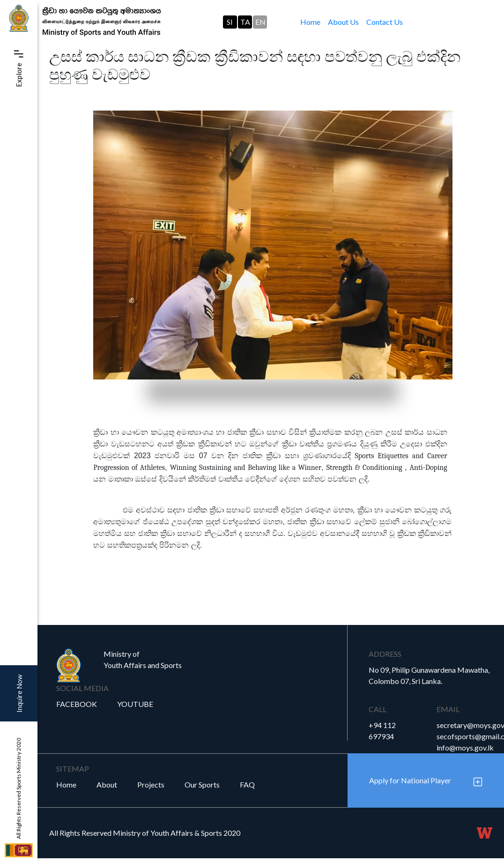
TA (245, 22)
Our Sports (202, 784)
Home (312, 21)
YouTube (135, 704)
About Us (343, 22)
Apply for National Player (410, 780)
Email (448, 709)
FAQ (247, 784)
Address (385, 654)
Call (378, 709)
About (107, 784)
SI (230, 22)
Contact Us (385, 22)
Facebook (77, 704)
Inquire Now (19, 694)
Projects (151, 784)
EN (260, 22)
